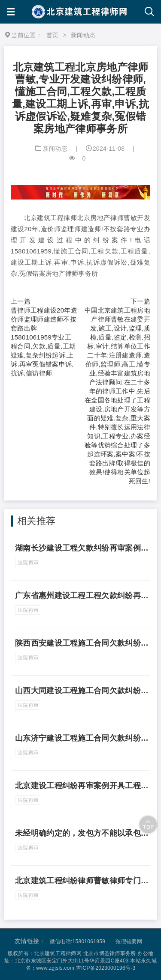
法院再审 (28, 563)
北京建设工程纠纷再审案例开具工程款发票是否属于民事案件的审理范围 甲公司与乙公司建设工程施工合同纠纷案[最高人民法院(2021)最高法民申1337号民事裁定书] (83, 786)
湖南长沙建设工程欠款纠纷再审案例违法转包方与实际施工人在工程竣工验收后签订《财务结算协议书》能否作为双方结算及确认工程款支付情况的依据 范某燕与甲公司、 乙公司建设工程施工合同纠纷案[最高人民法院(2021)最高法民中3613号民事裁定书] (83, 548)
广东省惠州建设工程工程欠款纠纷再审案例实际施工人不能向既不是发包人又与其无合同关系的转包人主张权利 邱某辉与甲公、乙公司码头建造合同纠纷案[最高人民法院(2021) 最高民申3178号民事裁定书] (83, 596)
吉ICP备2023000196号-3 (106, 968)
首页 (53, 35)
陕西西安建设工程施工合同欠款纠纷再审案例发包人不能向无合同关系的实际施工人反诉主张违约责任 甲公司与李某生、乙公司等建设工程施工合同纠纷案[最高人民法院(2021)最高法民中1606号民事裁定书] (83, 643)
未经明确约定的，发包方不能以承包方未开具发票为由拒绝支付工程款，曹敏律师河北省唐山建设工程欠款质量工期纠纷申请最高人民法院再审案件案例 (83, 833)
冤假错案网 (129, 941)
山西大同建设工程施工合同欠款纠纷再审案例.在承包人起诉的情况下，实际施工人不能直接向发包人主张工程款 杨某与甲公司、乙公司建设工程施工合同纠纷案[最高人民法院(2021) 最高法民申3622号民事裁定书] (83, 691)
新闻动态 (55, 149)
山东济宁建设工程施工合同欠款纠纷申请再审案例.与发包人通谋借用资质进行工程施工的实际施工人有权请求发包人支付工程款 (83, 738)
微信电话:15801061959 (78, 941)
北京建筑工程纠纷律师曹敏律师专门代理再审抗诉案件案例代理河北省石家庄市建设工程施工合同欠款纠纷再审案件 (83, 881)
